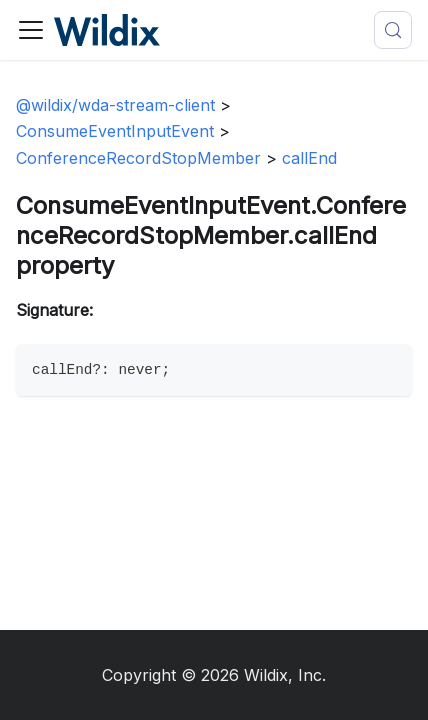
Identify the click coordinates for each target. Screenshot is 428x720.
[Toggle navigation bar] (31, 30)
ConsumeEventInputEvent (115, 131)
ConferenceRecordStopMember (138, 158)
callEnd (309, 158)
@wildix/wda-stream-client (115, 105)
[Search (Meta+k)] (393, 30)
